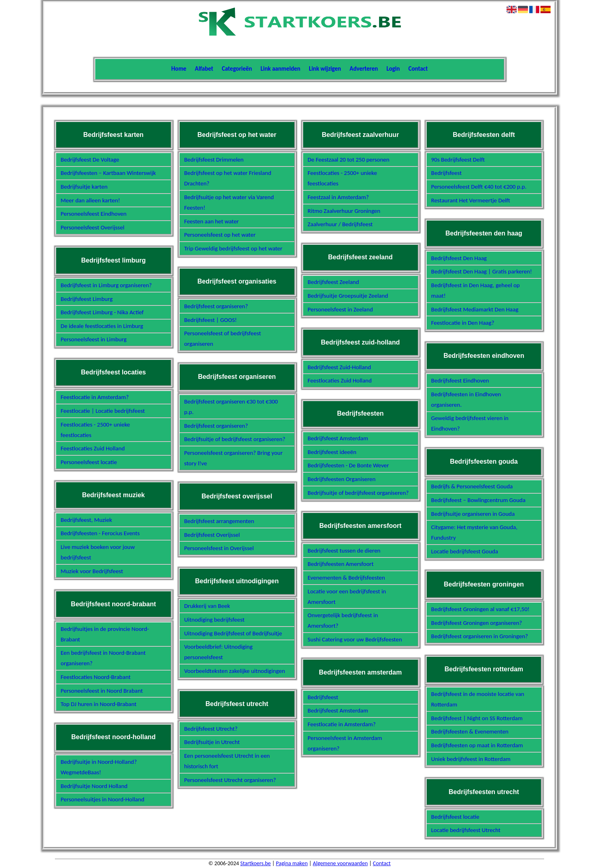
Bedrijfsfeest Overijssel (212, 535)
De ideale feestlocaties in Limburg (102, 326)
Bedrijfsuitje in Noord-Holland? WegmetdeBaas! (99, 767)
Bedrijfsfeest (323, 697)
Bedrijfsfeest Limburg (87, 299)
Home (179, 69)
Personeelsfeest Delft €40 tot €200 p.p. (479, 187)
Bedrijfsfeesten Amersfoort (340, 564)
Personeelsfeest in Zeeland (340, 309)
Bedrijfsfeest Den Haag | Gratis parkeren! (482, 271)
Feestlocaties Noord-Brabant (95, 677)
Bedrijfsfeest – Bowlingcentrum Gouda (478, 500)
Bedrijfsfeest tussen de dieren (344, 551)
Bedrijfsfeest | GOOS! (210, 320)
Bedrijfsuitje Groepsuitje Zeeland (348, 296)
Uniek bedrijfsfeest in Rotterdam (471, 759)
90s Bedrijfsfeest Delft (458, 160)
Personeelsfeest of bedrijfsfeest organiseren (222, 338)
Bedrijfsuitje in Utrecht (212, 742)
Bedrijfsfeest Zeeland (333, 282)
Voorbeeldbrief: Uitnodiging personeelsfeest (218, 652)
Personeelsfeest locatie (89, 462)
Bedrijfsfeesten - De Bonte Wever (348, 465)
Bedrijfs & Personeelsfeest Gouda (472, 486)
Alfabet (204, 69)
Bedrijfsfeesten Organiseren (341, 479)
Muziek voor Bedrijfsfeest (92, 571)
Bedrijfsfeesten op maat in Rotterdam (477, 745)
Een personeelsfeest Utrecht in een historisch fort (227, 761)
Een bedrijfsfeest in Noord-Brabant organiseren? (103, 658)
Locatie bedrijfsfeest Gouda (465, 551)
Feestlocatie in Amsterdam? (95, 397)
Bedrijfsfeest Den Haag (459, 258)
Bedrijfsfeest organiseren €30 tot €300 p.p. (231, 407)
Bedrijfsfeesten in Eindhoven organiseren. (466, 399)
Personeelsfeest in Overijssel (219, 548)
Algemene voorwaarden (340, 863)
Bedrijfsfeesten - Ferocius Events (100, 533)
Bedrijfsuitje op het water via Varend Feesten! (229, 202)
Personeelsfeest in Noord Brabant (102, 691)
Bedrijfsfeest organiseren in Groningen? (480, 636)
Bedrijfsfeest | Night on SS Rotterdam (477, 718)
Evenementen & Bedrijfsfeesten (346, 578)
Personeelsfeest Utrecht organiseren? (230, 780)
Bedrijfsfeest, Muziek (86, 520)
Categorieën (237, 69)
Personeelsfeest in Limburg (93, 339)
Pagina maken (292, 863)
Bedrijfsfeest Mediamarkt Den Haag (475, 309)
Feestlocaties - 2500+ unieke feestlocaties (95, 430)
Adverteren (364, 69)
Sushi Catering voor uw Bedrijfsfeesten (355, 639)
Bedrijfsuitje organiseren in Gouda (473, 514)
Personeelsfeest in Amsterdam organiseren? (345, 743)
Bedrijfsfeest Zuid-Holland (339, 367)
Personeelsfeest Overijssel (92, 227)
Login (393, 69)
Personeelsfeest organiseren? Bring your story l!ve (233, 458)
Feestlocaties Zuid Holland (93, 448)
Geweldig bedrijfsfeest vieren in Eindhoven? (470, 423)
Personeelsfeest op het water (220, 235)
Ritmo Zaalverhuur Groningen (344, 211)
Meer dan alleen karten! (90, 200)
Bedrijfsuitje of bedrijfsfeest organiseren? (235, 439)
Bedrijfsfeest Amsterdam (338, 438)
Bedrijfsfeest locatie (455, 817)
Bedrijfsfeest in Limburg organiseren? (106, 285)
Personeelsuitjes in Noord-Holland (102, 799)
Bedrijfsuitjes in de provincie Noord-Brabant (105, 634)
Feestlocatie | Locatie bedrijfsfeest (103, 411)
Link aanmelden (281, 69)
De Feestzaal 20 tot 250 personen (349, 160)
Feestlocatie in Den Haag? (463, 323)
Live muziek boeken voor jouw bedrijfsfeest (98, 552)
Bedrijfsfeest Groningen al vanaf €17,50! (480, 609)
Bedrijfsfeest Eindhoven (460, 380)
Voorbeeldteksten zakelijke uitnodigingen (235, 671)
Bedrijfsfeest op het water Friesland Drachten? (228, 178)
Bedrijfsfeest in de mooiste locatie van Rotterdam (478, 699)
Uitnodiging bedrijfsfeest (214, 620)
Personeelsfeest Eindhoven (93, 214)
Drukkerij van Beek (207, 606)
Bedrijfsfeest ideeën (332, 452)
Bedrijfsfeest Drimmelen (214, 160)
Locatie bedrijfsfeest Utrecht (466, 830)
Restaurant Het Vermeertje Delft (471, 200)
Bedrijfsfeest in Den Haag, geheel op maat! (475, 290)
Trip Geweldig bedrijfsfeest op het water (233, 248)
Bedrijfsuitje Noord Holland (94, 786)
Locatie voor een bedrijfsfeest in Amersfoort (347, 597)
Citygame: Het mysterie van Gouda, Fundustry (474, 532)
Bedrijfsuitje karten (84, 187)
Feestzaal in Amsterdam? (338, 197)
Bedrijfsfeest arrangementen (219, 521)
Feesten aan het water (211, 221)
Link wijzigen (325, 69)
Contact (418, 69)
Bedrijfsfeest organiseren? (216, 306)
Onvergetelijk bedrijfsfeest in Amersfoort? (343, 620)
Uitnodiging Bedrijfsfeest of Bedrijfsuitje (233, 633)
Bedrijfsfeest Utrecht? (211, 729)
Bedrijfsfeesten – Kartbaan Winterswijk (108, 173)
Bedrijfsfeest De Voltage (90, 160)
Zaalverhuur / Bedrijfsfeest (340, 224)
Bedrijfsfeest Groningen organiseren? (476, 623)
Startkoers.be (255, 863)
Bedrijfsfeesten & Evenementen (470, 731)
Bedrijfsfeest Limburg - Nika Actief (102, 312)
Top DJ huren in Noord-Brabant (98, 704)
